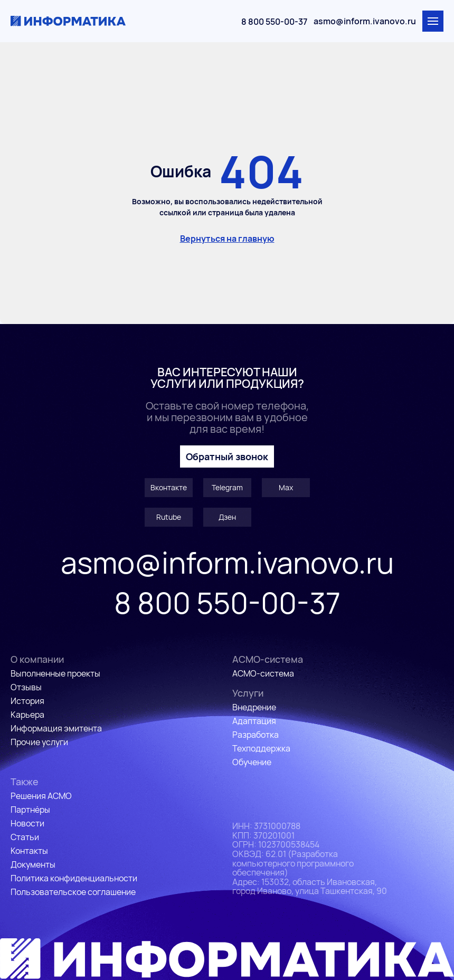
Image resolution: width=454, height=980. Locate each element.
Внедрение (254, 707)
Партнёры (30, 810)
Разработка (256, 735)
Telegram (227, 487)
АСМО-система (263, 673)
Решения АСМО (41, 796)
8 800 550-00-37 (274, 22)
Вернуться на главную (227, 239)
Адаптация (254, 721)
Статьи (25, 837)
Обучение (252, 762)
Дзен (227, 517)
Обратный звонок (227, 456)
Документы (33, 864)
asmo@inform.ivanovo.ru (365, 21)
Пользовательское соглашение (73, 892)
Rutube (169, 517)
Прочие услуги (39, 742)
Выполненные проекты (55, 673)
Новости (27, 823)
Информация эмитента (56, 728)
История (27, 701)
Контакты (29, 851)
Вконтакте (169, 487)
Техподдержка (261, 748)
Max (286, 487)
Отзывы (26, 687)
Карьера (27, 715)
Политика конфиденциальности (74, 878)
